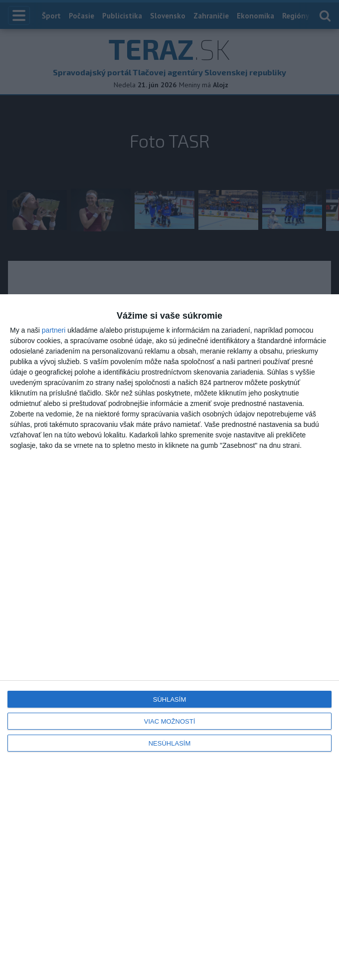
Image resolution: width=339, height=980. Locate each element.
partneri (54, 330)
